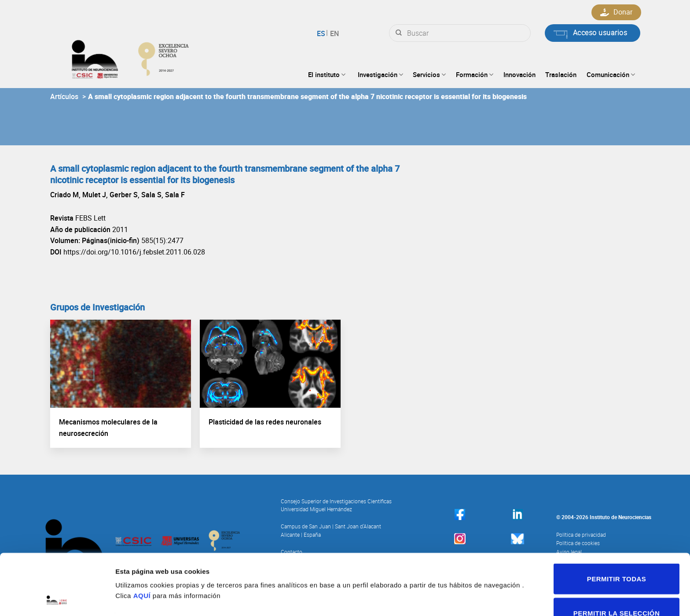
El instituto (327, 74)
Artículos (64, 96)
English (333, 33)
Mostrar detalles (469, 567)
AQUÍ (142, 538)
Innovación (519, 74)
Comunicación (611, 74)
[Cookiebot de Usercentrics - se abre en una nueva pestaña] (57, 599)
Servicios (429, 74)
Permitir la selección (617, 556)
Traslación (561, 74)
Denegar (617, 590)
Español (322, 33)
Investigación (380, 74)
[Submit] (399, 33)
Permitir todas (617, 522)
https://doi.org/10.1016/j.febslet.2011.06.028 (134, 252)
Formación (475, 74)
